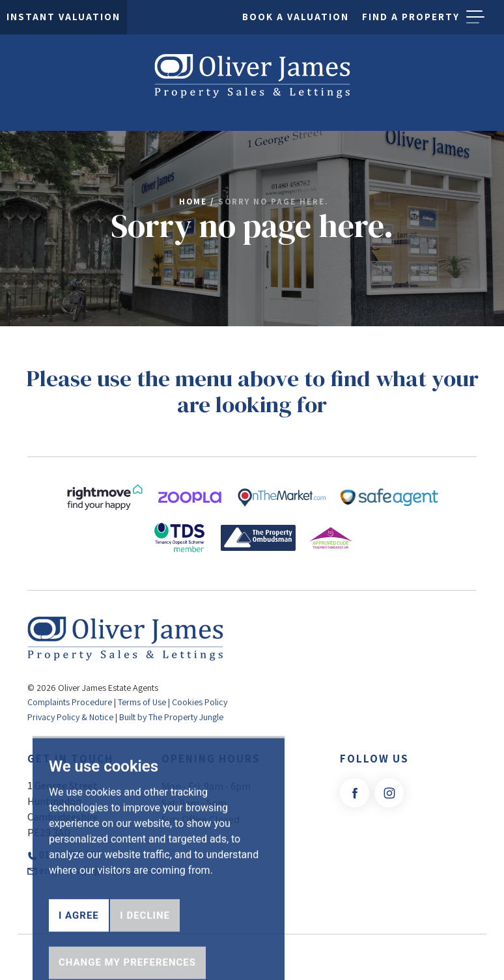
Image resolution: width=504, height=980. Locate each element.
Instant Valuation (63, 17)
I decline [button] (145, 949)
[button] (475, 17)
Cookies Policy (200, 702)
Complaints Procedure (70, 702)
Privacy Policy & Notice (70, 717)
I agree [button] (79, 949)
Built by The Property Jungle (171, 717)
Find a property (411, 17)
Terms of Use (142, 702)
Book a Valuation (296, 17)
